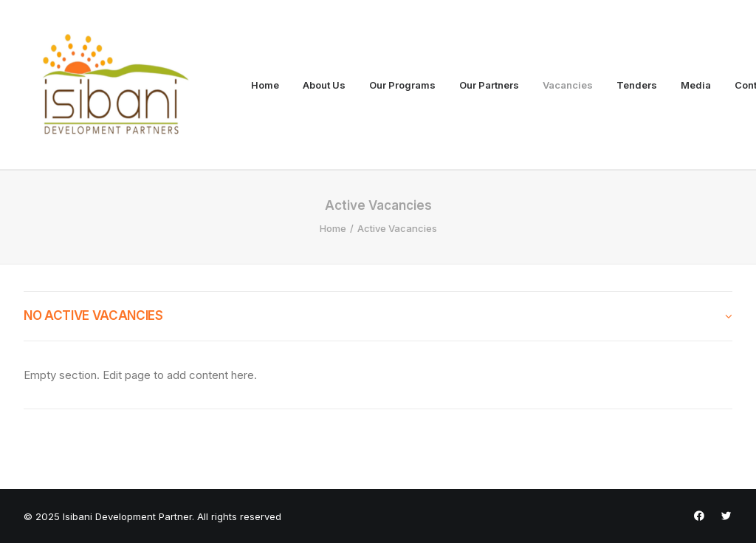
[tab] (378, 316)
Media (696, 85)
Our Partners (489, 85)
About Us (324, 85)
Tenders (637, 85)
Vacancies (568, 85)
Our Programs (402, 85)
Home (265, 85)
